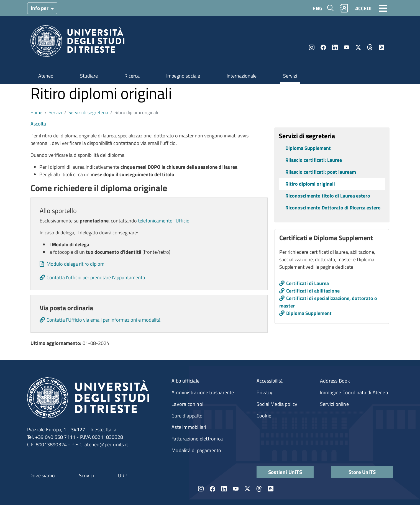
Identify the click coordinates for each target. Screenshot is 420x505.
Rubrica (344, 8)
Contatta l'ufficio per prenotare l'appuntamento (96, 277)
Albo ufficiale (185, 381)
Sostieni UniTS (285, 472)
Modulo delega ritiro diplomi (76, 264)
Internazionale (242, 76)
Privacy (264, 392)
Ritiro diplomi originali (310, 184)
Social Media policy (277, 404)
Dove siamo (42, 475)
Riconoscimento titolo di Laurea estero (328, 196)
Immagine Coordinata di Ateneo (354, 392)
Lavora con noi (187, 404)
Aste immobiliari (189, 427)
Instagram (312, 47)
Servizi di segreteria (88, 112)
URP (123, 475)
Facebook (323, 47)
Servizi (290, 76)
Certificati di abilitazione (313, 291)
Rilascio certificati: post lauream (321, 172)
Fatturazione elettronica (197, 439)
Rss (381, 47)
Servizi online (334, 404)
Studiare (89, 76)
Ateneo (46, 76)
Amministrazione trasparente (203, 392)
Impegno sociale (183, 76)
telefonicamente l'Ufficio (164, 221)
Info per (40, 8)
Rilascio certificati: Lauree (314, 160)
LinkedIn (335, 47)
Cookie (264, 416)
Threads (370, 47)
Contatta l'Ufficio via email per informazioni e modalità (103, 320)
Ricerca (132, 76)
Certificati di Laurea (308, 283)
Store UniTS (362, 472)
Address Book (335, 381)
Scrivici (87, 475)
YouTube (347, 47)
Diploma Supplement (308, 148)
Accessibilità (270, 381)
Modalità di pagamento (196, 450)
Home (36, 112)
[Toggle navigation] (383, 8)
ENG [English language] (317, 8)
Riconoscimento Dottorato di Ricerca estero (333, 208)
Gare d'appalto (187, 416)
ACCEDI (363, 8)
